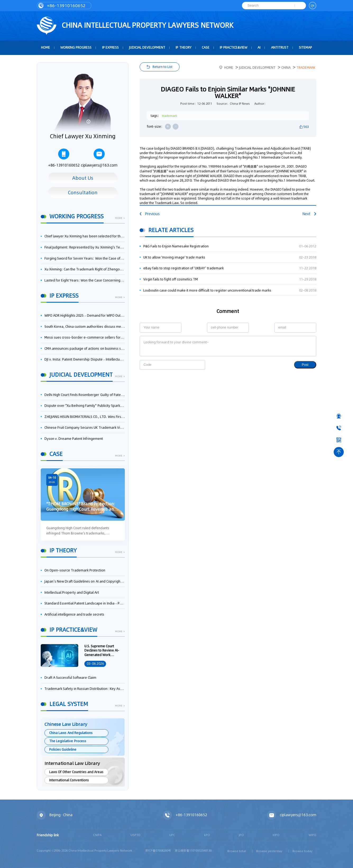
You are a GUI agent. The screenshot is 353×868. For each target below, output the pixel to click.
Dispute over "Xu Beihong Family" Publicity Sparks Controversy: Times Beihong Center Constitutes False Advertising (85, 406)
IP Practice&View (233, 47)
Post (305, 365)
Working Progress (76, 47)
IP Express (110, 47)
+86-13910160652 (62, 6)
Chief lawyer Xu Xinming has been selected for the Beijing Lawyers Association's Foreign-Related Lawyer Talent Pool (85, 236)
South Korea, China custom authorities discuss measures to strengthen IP (85, 327)
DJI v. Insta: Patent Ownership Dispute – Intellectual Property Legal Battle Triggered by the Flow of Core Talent (85, 359)
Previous (150, 214)
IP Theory (183, 47)
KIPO (276, 835)
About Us (83, 178)
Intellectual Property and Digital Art (72, 592)
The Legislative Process (68, 741)
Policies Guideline (63, 749)
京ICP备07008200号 (158, 851)
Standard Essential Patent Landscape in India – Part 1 (85, 603)
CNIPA (97, 835)
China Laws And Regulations (71, 733)
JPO (241, 835)
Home (226, 68)
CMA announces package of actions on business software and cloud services (85, 348)
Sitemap (305, 47)
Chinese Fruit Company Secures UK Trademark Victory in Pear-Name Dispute (85, 428)
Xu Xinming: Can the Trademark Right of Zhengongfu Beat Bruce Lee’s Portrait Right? (85, 269)
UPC (172, 835)
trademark (170, 116)
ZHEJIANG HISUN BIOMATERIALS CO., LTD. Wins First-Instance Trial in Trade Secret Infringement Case (85, 417)
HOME (45, 47)
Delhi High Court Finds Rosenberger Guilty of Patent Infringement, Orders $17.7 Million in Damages (85, 395)
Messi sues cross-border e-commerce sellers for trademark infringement (85, 337)
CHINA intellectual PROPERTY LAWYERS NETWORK (135, 26)
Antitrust (280, 47)
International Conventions (69, 780)
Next (309, 214)
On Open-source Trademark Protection (75, 570)
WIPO (312, 835)
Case (206, 47)
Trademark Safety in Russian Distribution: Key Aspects (85, 689)
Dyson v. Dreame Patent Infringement (74, 439)
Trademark (306, 68)
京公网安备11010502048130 (193, 851)
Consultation (83, 193)
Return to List (162, 67)
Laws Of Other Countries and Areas (76, 772)
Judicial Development (147, 47)
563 (306, 127)
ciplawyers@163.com (99, 158)
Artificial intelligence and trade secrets (74, 614)
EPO (207, 835)
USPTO (136, 835)
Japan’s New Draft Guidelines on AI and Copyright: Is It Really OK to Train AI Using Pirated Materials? (85, 581)
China (286, 68)
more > (120, 218)
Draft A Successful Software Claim (70, 678)
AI (259, 47)
